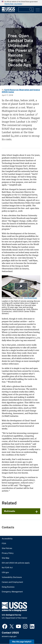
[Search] (31, 10)
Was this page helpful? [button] (22, 642)
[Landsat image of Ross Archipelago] (21, 49)
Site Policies (7, 548)
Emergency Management (12, 592)
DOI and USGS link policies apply (16, 563)
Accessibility (7, 539)
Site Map (6, 558)
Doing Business (8, 587)
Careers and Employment (12, 582)
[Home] (8, 11)
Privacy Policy (8, 553)
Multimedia (10, 511)
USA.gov (5, 572)
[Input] (26, 10)
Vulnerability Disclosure (12, 577)
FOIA (4, 544)
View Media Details (30, 298)
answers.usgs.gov (9, 636)
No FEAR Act (7, 568)
